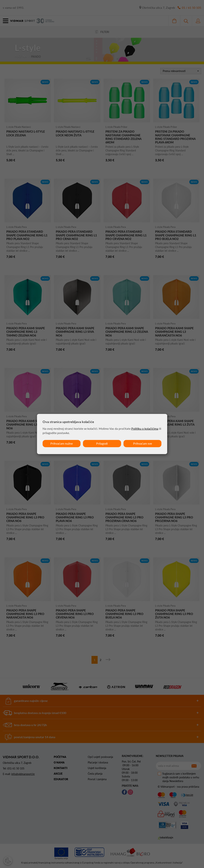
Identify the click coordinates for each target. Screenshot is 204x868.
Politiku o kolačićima (145, 429)
